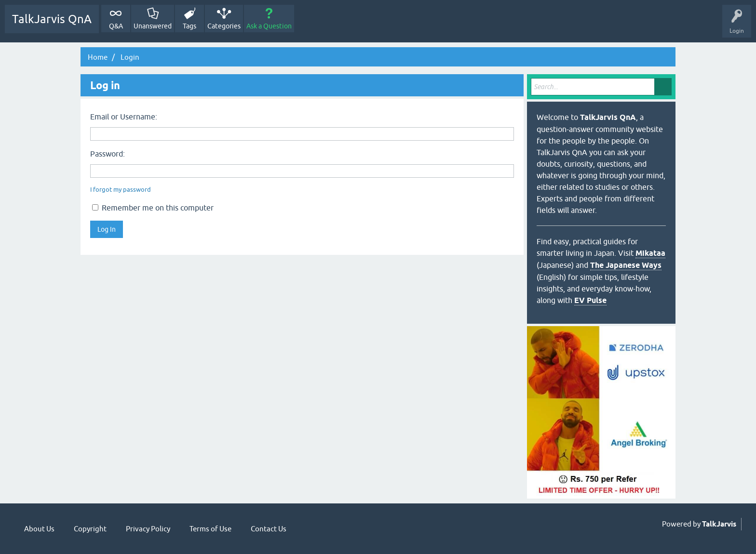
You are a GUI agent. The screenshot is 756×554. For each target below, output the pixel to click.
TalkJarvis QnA (52, 19)
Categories (224, 26)
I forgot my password (121, 190)
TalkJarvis (719, 524)
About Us (39, 529)
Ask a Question (269, 26)
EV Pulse (590, 300)
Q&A (116, 26)
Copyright (90, 529)
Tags (189, 26)
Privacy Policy (148, 529)
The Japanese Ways (626, 265)
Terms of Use (210, 529)
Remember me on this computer (153, 208)
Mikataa (650, 253)
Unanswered (153, 26)
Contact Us (269, 529)
